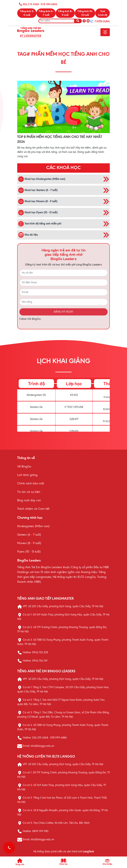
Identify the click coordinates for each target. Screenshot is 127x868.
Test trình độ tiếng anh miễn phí (40, 224)
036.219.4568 (31, 4)
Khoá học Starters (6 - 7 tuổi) (38, 190)
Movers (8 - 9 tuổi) (29, 543)
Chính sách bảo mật (31, 484)
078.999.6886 (49, 4)
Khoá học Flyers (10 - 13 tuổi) (38, 213)
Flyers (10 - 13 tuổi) (29, 552)
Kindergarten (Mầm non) (33, 526)
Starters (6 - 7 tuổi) (29, 535)
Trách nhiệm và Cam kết (33, 509)
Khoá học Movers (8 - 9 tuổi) (38, 201)
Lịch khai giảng (27, 475)
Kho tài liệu (28, 235)
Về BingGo (24, 467)
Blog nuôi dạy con (29, 501)
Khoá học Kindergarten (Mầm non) (42, 179)
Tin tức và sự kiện (29, 492)
